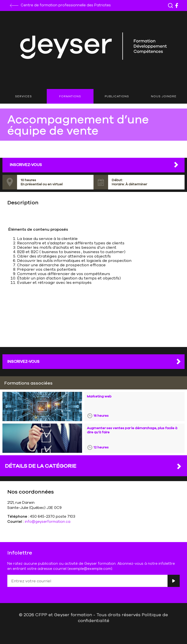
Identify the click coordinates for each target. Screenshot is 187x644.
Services (23, 96)
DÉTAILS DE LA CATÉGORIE (93, 466)
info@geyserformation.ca (48, 521)
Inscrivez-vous (94, 362)
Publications (117, 96)
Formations (70, 96)
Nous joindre (164, 96)
